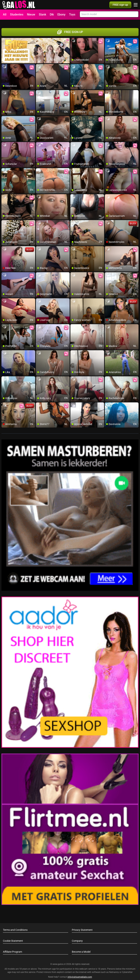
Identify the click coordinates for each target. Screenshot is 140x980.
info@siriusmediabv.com (80, 973)
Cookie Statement (13, 937)
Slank (42, 14)
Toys (72, 14)
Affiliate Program (12, 948)
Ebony (61, 14)
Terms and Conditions (15, 926)
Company (77, 937)
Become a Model (81, 948)
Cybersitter (127, 968)
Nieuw (31, 14)
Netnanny (114, 968)
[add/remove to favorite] (73, 36)
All (5, 14)
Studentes (17, 14)
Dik (52, 14)
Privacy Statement (82, 926)
